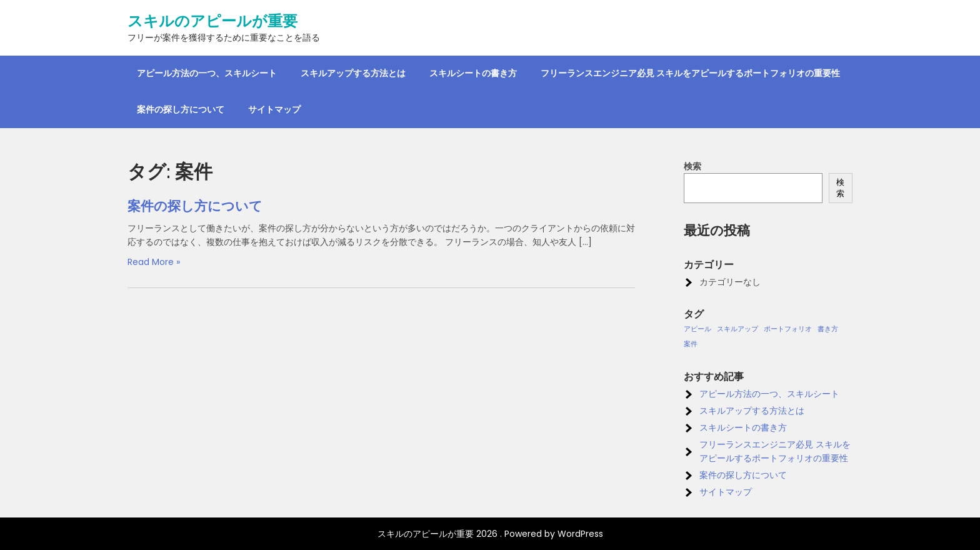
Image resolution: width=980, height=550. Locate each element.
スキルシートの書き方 (473, 73)
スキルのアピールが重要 (212, 21)
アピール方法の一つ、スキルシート (207, 73)
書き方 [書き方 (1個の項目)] (828, 329)
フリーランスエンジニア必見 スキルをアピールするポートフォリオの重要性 (690, 73)
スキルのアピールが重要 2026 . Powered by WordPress (490, 534)
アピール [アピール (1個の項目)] (697, 329)
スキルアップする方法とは (353, 73)
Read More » (154, 262)
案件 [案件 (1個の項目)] (691, 344)
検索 (692, 166)
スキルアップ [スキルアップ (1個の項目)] (737, 329)
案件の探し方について (181, 109)
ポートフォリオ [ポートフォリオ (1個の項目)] (788, 329)
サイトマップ (274, 109)
